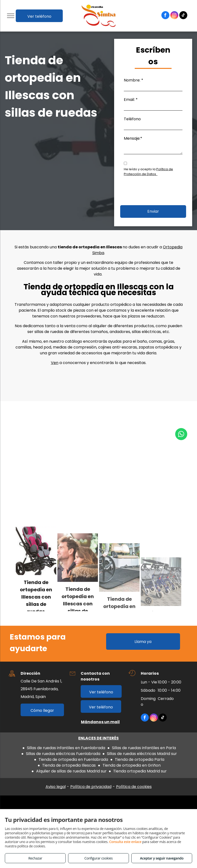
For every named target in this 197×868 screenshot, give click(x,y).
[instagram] (174, 16)
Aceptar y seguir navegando (162, 858)
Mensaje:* (133, 138)
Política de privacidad (91, 787)
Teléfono (132, 119)
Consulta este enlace (125, 842)
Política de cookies (134, 787)
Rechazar (35, 858)
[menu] (11, 16)
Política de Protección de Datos (148, 172)
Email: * (131, 100)
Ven (55, 363)
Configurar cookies (98, 858)
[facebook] (165, 16)
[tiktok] (183, 16)
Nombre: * (134, 80)
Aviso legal (56, 787)
